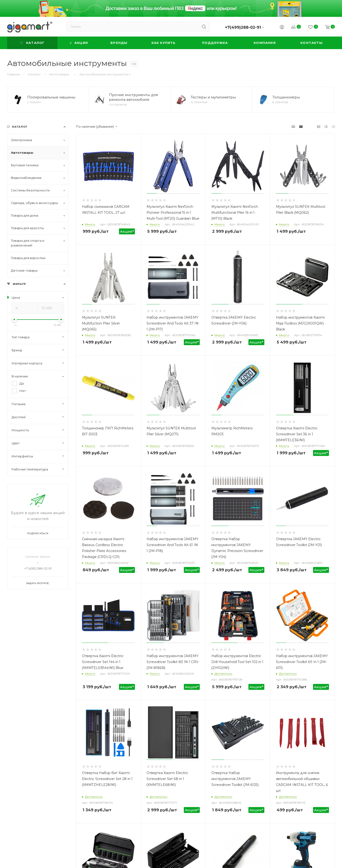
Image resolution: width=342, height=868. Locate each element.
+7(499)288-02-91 (243, 27)
